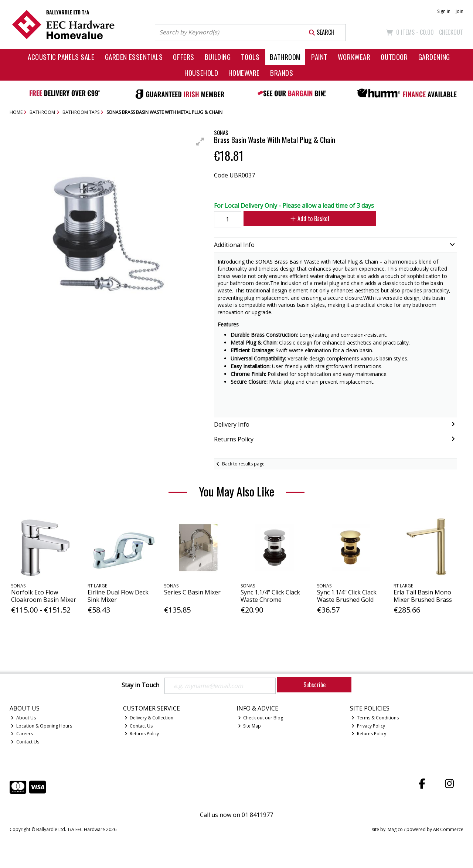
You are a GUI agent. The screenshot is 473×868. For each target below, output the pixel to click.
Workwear (354, 57)
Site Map (250, 726)
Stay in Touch (140, 685)
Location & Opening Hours (41, 726)
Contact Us (25, 742)
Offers (183, 57)
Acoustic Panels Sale (61, 57)
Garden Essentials (134, 57)
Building (218, 57)
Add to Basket (310, 218)
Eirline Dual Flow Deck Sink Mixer (118, 596)
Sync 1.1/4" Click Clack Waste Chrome (270, 596)
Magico (395, 829)
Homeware (244, 73)
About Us (23, 718)
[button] (200, 142)
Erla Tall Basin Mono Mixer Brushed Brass (423, 596)
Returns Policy (142, 734)
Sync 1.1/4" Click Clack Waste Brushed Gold (347, 596)
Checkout (451, 32)
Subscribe (314, 685)
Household (201, 73)
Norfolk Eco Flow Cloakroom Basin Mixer (44, 596)
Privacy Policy (368, 726)
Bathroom (285, 57)
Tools (250, 57)
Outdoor (394, 57)
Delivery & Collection (149, 718)
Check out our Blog (261, 718)
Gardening (434, 57)
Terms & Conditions (375, 718)
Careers (22, 734)
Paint (319, 57)
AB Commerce (448, 829)
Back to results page (243, 464)
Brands (282, 73)
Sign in (444, 11)
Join (460, 11)
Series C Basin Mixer (192, 592)
